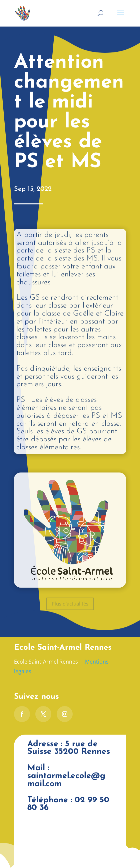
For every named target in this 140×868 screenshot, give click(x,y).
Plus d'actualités (70, 604)
